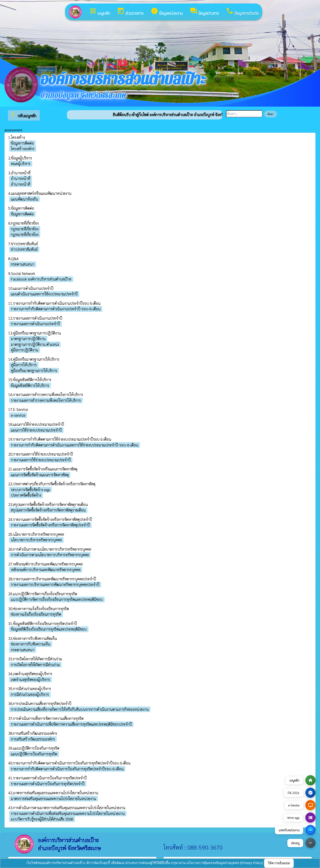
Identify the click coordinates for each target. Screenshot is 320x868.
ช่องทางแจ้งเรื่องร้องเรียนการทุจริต (36, 614)
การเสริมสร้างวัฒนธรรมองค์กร (33, 739)
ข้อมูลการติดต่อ (242, 12)
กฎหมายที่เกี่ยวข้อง (25, 229)
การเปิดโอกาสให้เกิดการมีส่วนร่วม (35, 665)
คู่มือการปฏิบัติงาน (25, 350)
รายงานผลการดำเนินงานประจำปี (35, 324)
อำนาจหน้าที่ (21, 178)
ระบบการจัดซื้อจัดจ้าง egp (30, 490)
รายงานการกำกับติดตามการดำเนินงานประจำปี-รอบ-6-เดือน (56, 309)
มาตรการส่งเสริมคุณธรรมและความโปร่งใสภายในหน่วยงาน (53, 798)
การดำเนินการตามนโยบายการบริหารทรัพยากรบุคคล (50, 555)
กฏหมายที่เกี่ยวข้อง (25, 234)
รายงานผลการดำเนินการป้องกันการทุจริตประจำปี (48, 784)
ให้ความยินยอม (279, 863)
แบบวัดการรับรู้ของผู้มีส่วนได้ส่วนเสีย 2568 (42, 819)
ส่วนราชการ (130, 12)
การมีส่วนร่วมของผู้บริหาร (30, 694)
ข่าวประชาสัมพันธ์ (24, 249)
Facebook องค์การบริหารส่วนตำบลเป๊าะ (41, 279)
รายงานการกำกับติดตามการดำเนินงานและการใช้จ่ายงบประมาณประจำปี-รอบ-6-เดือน (75, 445)
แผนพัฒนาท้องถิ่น (24, 199)
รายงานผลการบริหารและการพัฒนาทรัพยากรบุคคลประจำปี (55, 584)
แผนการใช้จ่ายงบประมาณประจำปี (36, 430)
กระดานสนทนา (23, 264)
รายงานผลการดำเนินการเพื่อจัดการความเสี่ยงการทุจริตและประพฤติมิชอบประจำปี (71, 724)
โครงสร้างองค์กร (23, 149)
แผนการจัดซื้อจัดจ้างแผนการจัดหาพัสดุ (40, 475)
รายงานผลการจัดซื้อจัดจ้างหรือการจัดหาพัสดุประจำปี (50, 525)
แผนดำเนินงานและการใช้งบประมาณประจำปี (44, 294)
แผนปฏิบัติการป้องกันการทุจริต (34, 754)
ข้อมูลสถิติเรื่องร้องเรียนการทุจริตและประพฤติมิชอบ (49, 629)
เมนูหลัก (99, 12)
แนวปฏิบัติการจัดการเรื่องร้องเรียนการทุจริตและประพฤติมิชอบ (57, 599)
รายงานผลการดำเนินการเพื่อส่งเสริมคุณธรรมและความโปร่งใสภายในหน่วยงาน (68, 813)
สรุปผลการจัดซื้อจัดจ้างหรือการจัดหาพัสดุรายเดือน (48, 510)
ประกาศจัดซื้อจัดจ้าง (26, 495)
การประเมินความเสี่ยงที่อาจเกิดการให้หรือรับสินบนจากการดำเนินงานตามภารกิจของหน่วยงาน (80, 709)
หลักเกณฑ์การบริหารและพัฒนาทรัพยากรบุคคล (46, 569)
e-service (18, 415)
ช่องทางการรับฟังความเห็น (31, 644)
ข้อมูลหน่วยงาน (167, 12)
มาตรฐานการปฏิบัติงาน (28, 338)
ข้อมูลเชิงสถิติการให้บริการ (30, 385)
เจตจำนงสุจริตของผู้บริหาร (30, 679)
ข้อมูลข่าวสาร (204, 12)
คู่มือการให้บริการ (24, 365)
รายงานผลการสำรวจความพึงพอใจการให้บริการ (46, 400)
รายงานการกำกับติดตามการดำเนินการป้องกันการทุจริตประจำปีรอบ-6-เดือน (67, 769)
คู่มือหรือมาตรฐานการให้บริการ (34, 370)
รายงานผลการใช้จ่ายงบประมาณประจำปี (41, 460)
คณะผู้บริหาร (21, 163)
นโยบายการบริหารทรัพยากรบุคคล (36, 540)
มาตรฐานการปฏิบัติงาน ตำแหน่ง (35, 344)
